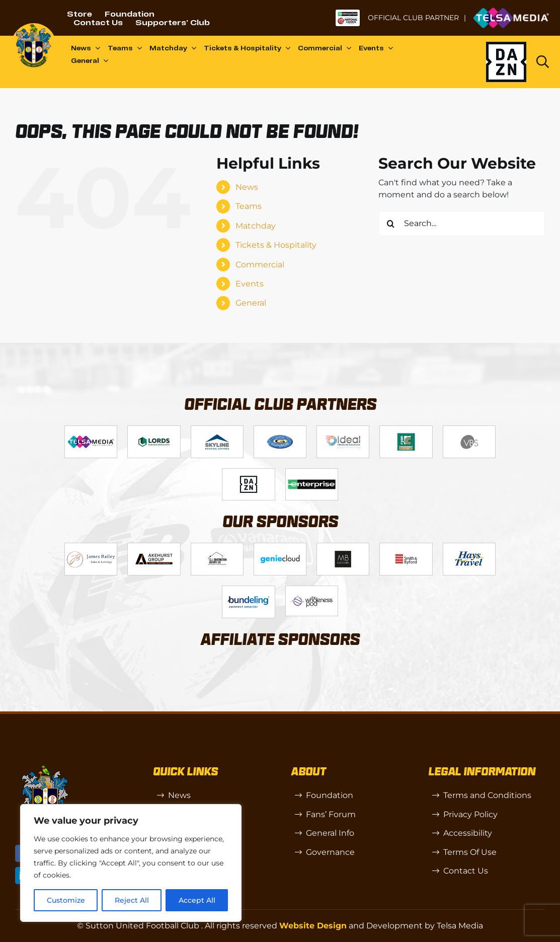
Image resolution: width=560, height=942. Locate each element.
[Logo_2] (154, 430)
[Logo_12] (217, 430)
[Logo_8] (280, 547)
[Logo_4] (280, 430)
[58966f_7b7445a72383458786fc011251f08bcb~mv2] (312, 590)
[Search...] (462, 224)
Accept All (197, 900)
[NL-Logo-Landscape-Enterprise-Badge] (348, 13)
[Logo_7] (217, 547)
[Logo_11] (406, 430)
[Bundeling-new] (248, 590)
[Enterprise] (312, 473)
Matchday (256, 226)
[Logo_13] (406, 547)
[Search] (391, 224)
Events (250, 284)
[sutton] (34, 27)
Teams (249, 206)
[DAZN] (248, 473)
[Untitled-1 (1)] (511, 11)
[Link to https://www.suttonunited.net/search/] (543, 62)
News (247, 187)
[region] (131, 863)
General (251, 303)
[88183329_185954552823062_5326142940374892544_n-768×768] (469, 547)
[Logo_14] (469, 430)
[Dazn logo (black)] (506, 62)
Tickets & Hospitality (276, 245)
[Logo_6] (154, 547)
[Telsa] (91, 430)
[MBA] (343, 547)
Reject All (132, 900)
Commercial (260, 265)
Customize (66, 900)
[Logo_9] (343, 430)
